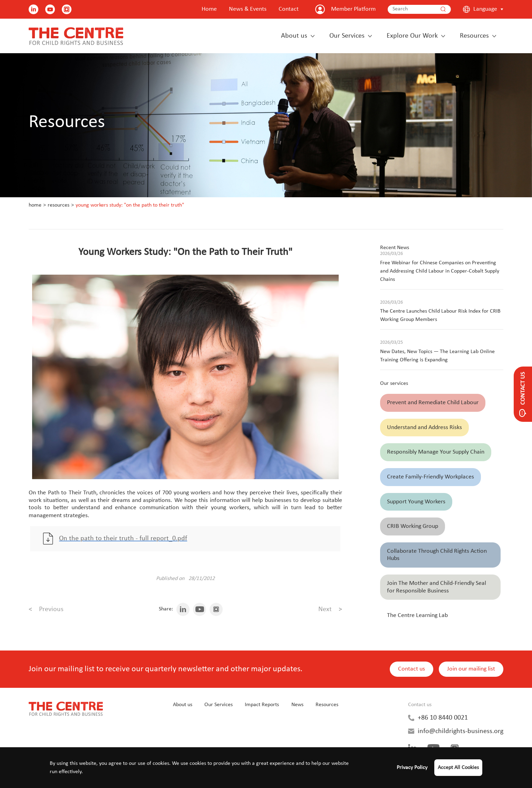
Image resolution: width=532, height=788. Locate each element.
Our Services (347, 36)
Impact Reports (262, 706)
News (297, 706)
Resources (474, 36)
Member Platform (353, 9)
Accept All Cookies (458, 768)
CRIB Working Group (413, 526)
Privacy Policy (412, 768)
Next (330, 610)
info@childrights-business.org (461, 732)
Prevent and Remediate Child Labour (433, 403)
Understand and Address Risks (424, 428)
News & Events (248, 9)
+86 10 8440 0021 (443, 719)
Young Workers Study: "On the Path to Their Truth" (130, 205)
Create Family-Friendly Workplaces (431, 477)
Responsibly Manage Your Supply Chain (436, 452)
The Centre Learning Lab (417, 615)
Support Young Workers (416, 502)
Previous (46, 610)
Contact (289, 9)
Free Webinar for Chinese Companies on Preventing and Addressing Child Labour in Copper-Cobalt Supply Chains (440, 271)
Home (209, 9)
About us (294, 36)
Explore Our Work (412, 36)
